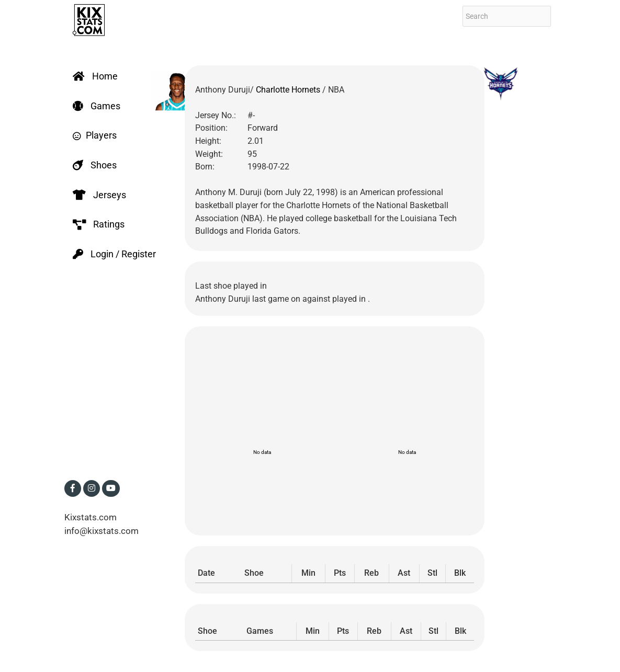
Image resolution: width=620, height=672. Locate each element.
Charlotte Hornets (289, 90)
